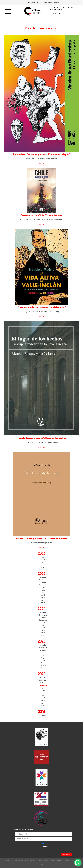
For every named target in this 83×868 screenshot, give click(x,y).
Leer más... (41, 163)
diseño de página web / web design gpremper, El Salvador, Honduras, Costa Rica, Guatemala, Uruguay (41, 861)
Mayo (43, 557)
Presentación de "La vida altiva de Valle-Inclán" (41, 307)
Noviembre (43, 580)
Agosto (43, 688)
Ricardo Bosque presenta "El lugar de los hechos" (41, 438)
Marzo (43, 562)
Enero (43, 567)
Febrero (43, 565)
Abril (43, 560)
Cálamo (45, 847)
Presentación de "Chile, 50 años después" (41, 215)
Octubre (43, 582)
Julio (43, 588)
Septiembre (43, 585)
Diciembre (43, 577)
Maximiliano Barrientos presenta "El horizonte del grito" (41, 155)
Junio (43, 590)
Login (41, 864)
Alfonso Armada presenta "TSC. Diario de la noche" (42, 539)
